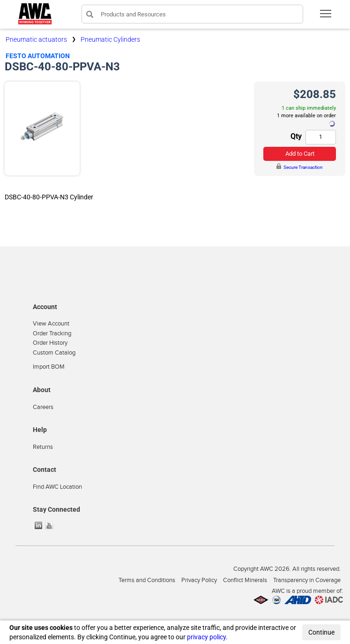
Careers (43, 407)
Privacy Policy (199, 580)
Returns (43, 447)
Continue (321, 632)
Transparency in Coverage (307, 580)
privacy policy (206, 637)
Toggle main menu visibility (326, 17)
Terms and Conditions (147, 580)
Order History (50, 343)
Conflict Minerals (245, 580)
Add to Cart (300, 154)
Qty (296, 136)
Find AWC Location (57, 487)
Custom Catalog (54, 353)
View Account (51, 324)
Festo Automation (38, 56)
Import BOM (49, 367)
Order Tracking (52, 333)
